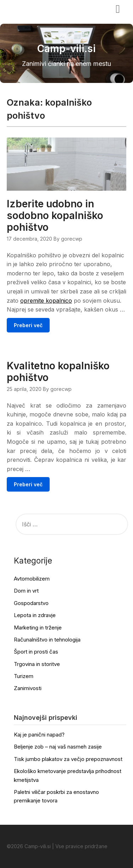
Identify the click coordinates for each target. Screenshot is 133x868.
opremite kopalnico (46, 301)
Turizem (24, 676)
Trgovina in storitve (37, 664)
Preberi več (28, 325)
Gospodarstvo (31, 603)
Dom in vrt (26, 591)
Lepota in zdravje (35, 615)
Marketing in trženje (38, 628)
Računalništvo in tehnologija (47, 640)
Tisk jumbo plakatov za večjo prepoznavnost (68, 759)
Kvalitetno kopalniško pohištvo (58, 372)
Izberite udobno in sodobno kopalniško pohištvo (55, 215)
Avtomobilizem (32, 579)
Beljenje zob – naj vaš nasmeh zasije (58, 747)
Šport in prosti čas (36, 652)
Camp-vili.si (29, 8)
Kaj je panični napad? (39, 735)
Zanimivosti (28, 688)
